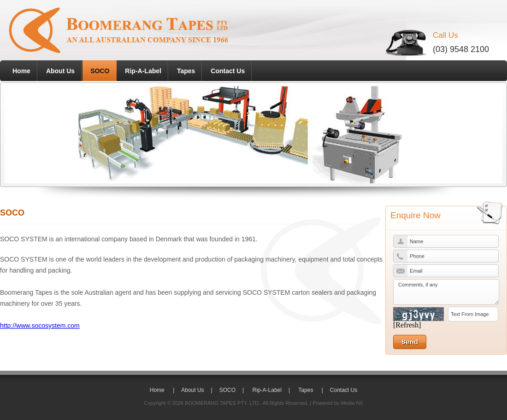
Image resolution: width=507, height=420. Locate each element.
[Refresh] (407, 325)
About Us (60, 71)
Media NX (352, 403)
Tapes (186, 71)
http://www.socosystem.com (40, 326)
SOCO (100, 71)
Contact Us (228, 71)
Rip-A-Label (143, 71)
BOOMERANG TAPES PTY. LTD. (222, 403)
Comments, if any (446, 292)
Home (21, 71)
